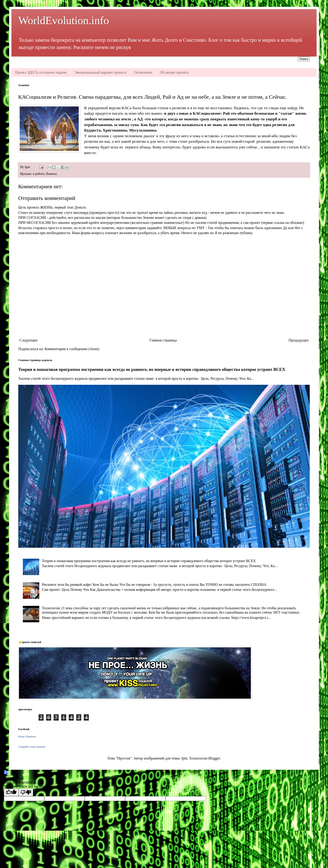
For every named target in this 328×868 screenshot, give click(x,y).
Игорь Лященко (27, 736)
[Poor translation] (26, 792)
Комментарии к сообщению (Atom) (72, 349)
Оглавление (143, 72)
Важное (51, 174)
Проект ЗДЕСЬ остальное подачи (41, 72)
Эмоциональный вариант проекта (100, 72)
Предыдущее (299, 340)
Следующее (29, 340)
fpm (184, 758)
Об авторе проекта (174, 72)
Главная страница (163, 340)
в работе (39, 174)
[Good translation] (11, 792)
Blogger (214, 758)
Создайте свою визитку (32, 747)
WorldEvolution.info (64, 20)
